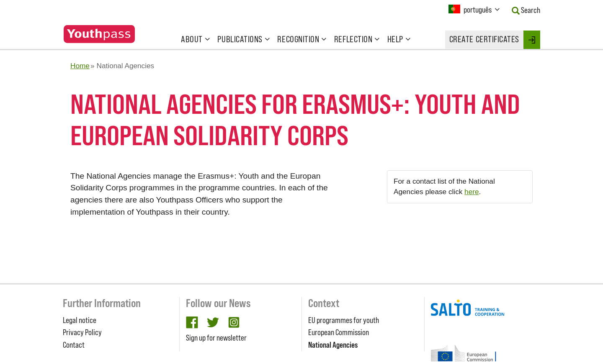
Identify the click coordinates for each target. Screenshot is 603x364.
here (472, 192)
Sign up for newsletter (216, 338)
